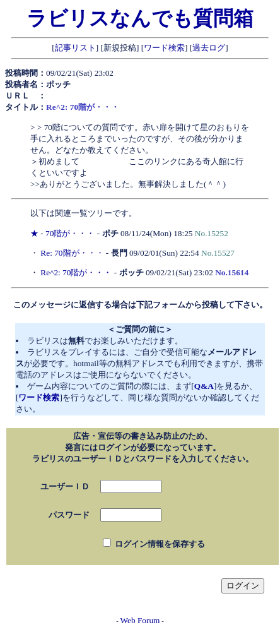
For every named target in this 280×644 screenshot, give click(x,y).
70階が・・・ (70, 233)
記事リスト (75, 48)
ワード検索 (164, 48)
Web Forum (140, 620)
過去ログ (209, 48)
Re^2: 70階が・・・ (76, 272)
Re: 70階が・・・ (72, 253)
